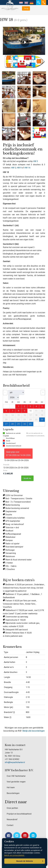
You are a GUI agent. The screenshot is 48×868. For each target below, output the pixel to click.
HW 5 (13, 168)
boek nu (27, 478)
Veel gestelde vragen (16, 782)
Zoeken (39, 3)
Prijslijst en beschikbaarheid (19, 814)
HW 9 (19, 168)
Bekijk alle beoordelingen (34, 731)
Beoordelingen (13, 793)
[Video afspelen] (25, 42)
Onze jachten (12, 808)
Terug (26, 8)
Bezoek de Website (25, 861)
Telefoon (44, 3)
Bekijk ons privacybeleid (14, 855)
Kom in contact (15, 745)
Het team (11, 787)
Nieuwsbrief (12, 819)
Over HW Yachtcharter (16, 776)
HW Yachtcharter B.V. (19, 770)
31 (30, 424)
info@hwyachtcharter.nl (15, 762)
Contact (10, 825)
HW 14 (27, 168)
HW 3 (36, 161)
